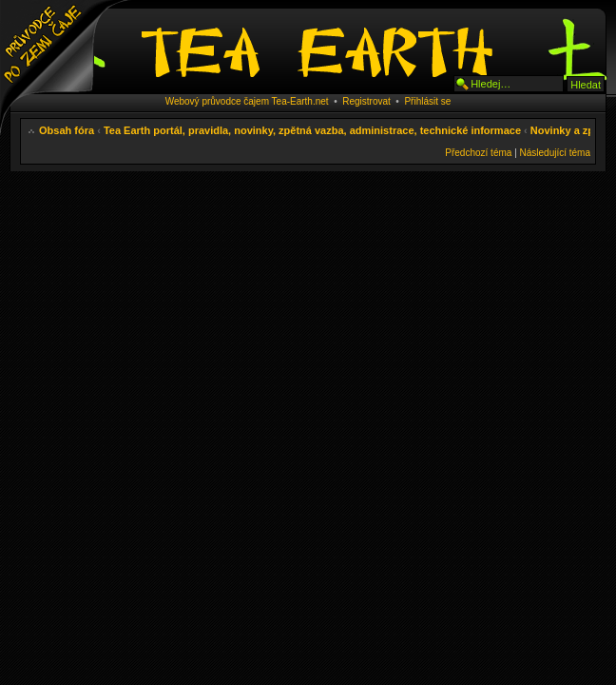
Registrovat (366, 101)
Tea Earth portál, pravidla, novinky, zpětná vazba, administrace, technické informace (312, 130)
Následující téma (555, 153)
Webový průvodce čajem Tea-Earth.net (247, 101)
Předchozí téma (478, 153)
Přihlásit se (427, 101)
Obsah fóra (67, 130)
